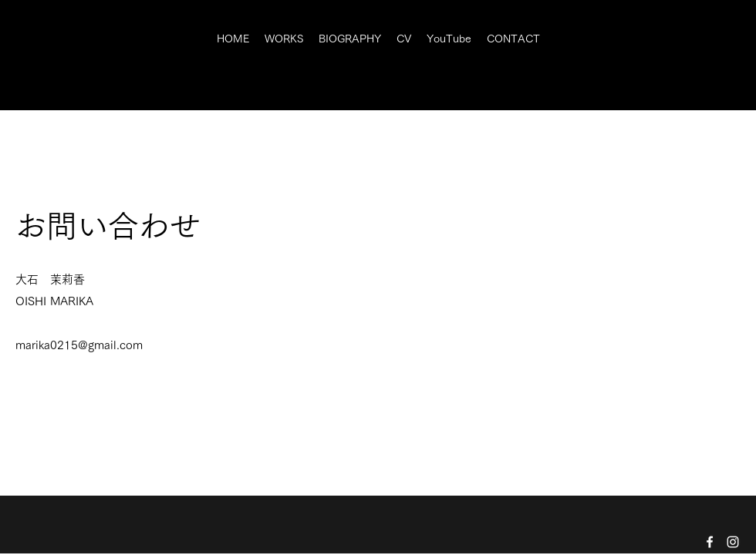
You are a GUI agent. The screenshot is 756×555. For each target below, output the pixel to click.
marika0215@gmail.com (79, 345)
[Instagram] (733, 542)
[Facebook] (710, 542)
